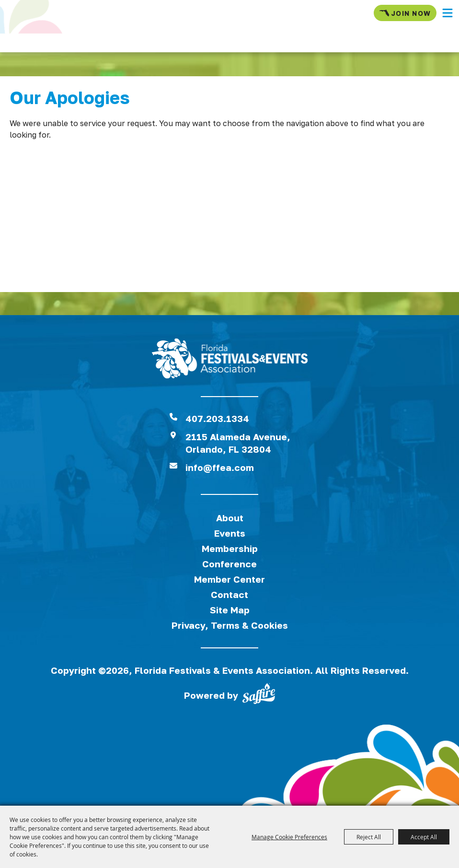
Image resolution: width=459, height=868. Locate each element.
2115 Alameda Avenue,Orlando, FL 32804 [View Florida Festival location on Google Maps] (238, 443)
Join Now (405, 13)
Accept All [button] (424, 837)
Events (230, 533)
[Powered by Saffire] (259, 695)
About (230, 518)
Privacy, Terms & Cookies (230, 625)
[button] (448, 13)
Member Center (229, 579)
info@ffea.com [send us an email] (220, 467)
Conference (229, 564)
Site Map (230, 610)
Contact (229, 594)
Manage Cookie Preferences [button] (289, 837)
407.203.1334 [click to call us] (217, 418)
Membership (230, 548)
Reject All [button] (369, 837)
